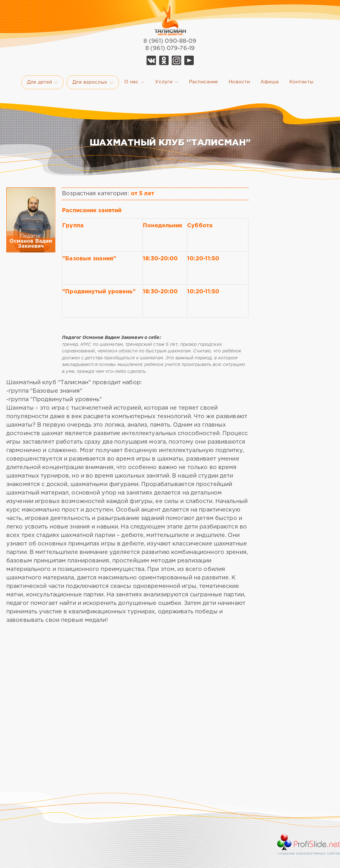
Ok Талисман (164, 60)
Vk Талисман (151, 60)
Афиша (270, 82)
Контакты (301, 82)
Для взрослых (93, 82)
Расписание (203, 82)
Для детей (42, 82)
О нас (134, 82)
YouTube (189, 60)
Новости (239, 82)
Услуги (167, 82)
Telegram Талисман (176, 60)
